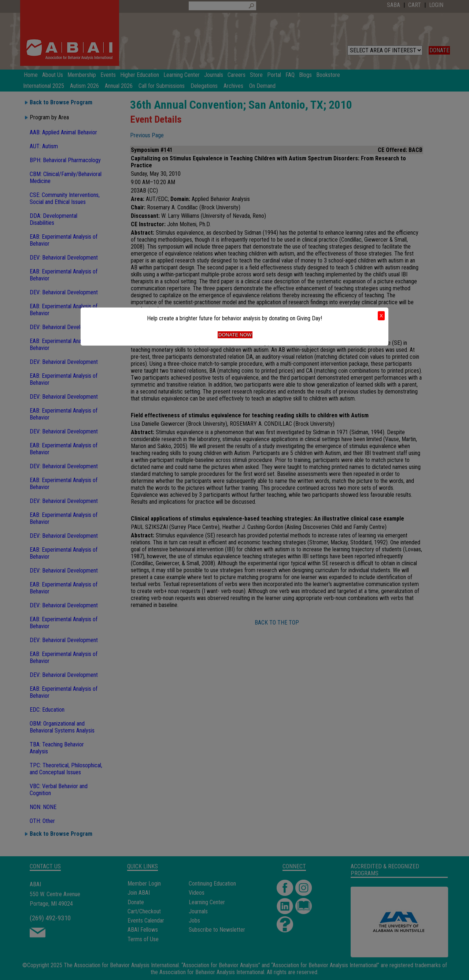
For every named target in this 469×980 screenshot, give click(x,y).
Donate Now (235, 335)
